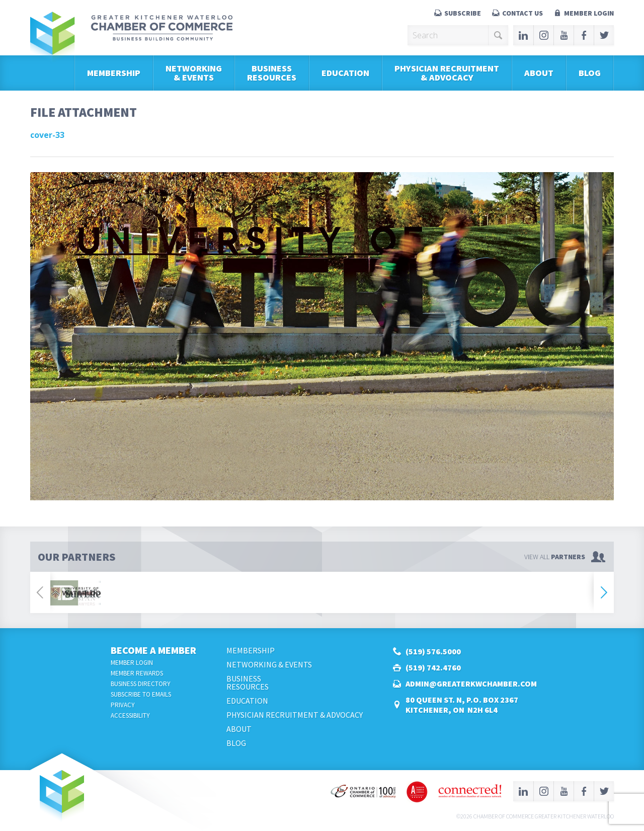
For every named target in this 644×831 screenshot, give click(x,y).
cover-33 (47, 135)
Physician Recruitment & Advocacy (447, 73)
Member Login (589, 13)
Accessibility (130, 715)
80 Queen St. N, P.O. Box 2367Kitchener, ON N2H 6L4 (462, 705)
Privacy (123, 705)
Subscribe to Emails (141, 694)
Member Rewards (137, 673)
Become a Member (153, 650)
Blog (590, 73)
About (539, 73)
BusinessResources (272, 73)
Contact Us (522, 13)
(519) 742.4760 (433, 667)
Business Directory (141, 684)
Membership (114, 73)
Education (345, 73)
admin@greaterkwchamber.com (471, 684)
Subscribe (463, 13)
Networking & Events (194, 73)
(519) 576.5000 (433, 651)
